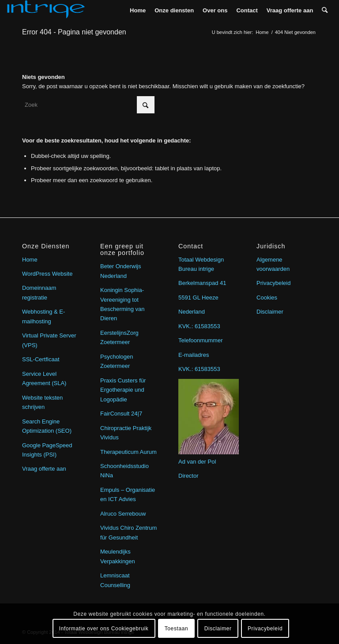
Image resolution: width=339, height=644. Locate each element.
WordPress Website (47, 274)
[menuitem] (138, 10)
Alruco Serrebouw (123, 514)
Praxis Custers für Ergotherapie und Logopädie (123, 390)
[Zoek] (325, 10)
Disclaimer (270, 312)
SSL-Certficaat (41, 359)
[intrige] (46, 10)
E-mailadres (194, 355)
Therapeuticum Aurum (128, 452)
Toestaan (177, 629)
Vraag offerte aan (44, 469)
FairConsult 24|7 (121, 414)
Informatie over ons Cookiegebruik (104, 629)
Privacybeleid (273, 283)
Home (30, 260)
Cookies (267, 298)
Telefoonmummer (200, 340)
